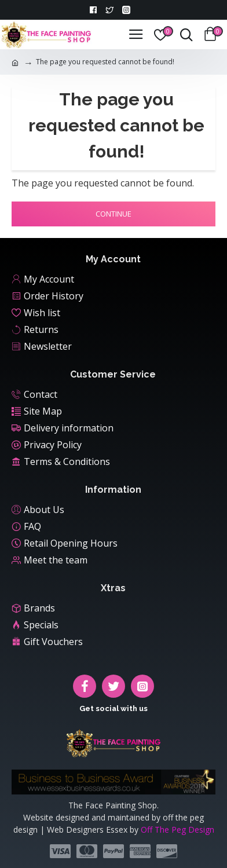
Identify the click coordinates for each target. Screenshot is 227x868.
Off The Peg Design (177, 829)
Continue (113, 214)
